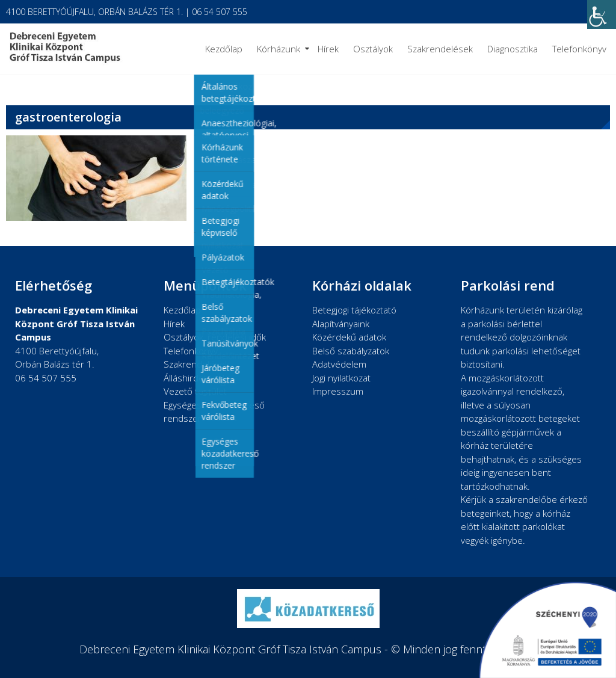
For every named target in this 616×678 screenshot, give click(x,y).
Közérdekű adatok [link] (349, 337)
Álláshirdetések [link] (195, 378)
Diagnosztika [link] (513, 49)
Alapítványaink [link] (341, 324)
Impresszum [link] (338, 391)
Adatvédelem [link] (339, 364)
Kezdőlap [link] (224, 49)
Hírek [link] (328, 49)
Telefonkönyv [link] (579, 49)
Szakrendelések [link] (440, 49)
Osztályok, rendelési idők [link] (215, 337)
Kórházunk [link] (279, 49)
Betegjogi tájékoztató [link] (354, 310)
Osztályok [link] (373, 49)
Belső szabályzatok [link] (351, 351)
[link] (602, 14)
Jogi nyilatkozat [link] (341, 378)
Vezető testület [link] (195, 391)
